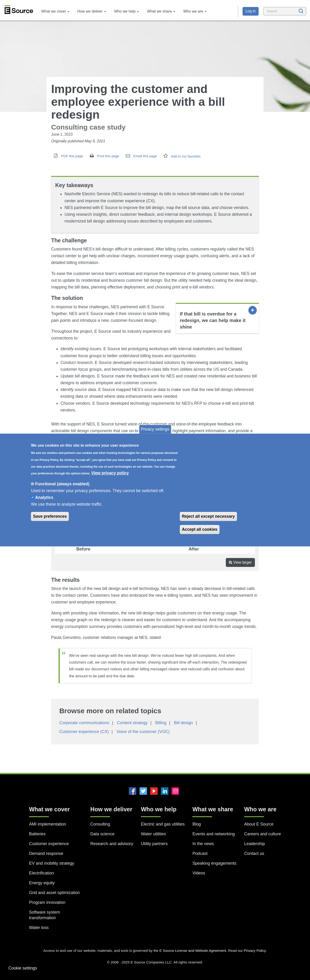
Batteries (37, 834)
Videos (199, 873)
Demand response (46, 853)
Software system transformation (45, 915)
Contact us (254, 853)
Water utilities (153, 834)
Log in (251, 11)
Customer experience (49, 844)
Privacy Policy (255, 951)
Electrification (42, 873)
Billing (161, 723)
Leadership (255, 844)
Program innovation (47, 902)
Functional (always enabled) (62, 484)
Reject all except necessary (208, 516)
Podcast (200, 853)
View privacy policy (110, 473)
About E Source (259, 824)
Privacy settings (155, 429)
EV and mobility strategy (52, 863)
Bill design (183, 723)
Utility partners (154, 844)
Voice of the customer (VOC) (143, 732)
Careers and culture (263, 834)
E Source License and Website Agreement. (193, 951)
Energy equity (42, 883)
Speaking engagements (214, 863)
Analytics (44, 497)
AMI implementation (48, 824)
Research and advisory (112, 844)
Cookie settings (23, 968)
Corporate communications (84, 723)
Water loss (39, 928)
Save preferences (50, 516)
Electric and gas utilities (163, 824)
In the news (203, 844)
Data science (102, 834)
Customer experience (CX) (84, 732)
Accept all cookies (200, 529)
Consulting (100, 824)
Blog (197, 824)
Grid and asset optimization (54, 893)
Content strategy (132, 723)
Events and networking (213, 834)
